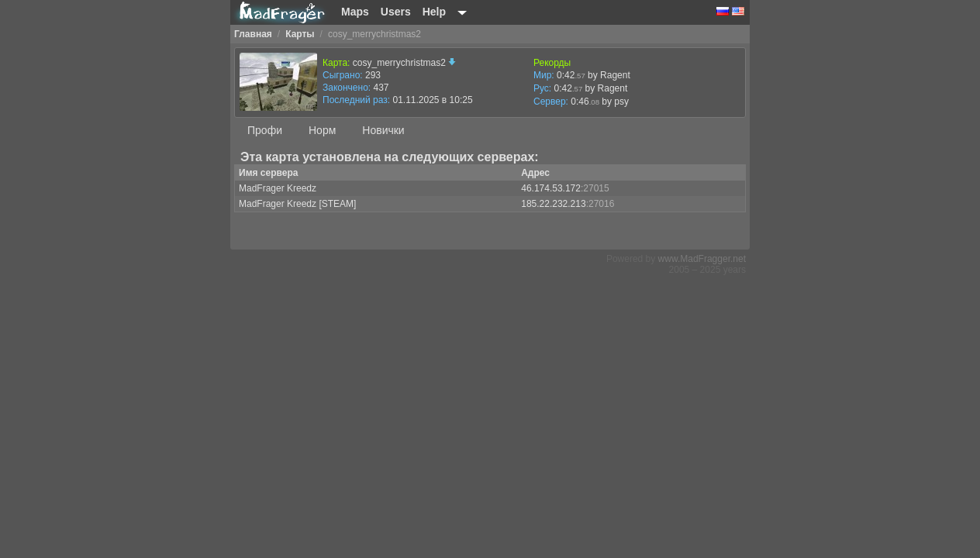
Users (396, 12)
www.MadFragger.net (702, 259)
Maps (355, 12)
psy (621, 102)
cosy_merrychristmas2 (404, 63)
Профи (265, 130)
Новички (383, 130)
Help (434, 12)
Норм (322, 130)
